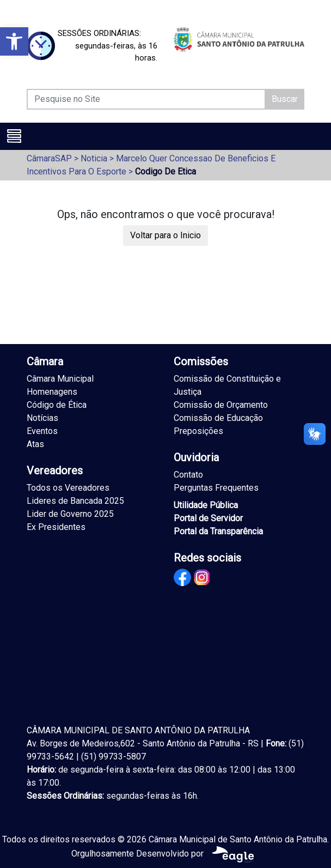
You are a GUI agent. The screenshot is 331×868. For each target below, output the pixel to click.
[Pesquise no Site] (146, 99)
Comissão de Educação (218, 418)
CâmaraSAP (49, 158)
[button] (14, 41)
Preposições (198, 431)
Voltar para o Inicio (165, 235)
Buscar (285, 99)
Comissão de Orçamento (221, 405)
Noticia (94, 158)
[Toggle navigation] (14, 136)
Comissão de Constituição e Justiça (227, 385)
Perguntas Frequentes (216, 488)
